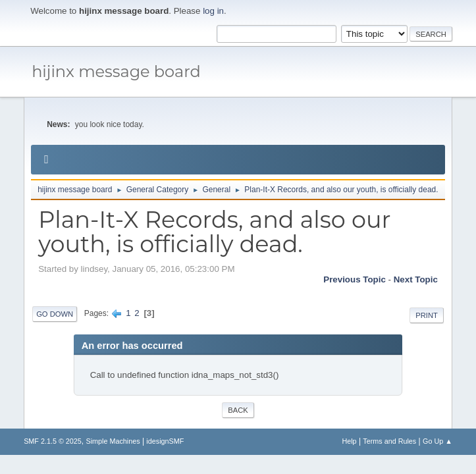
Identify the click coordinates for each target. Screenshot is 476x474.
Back (238, 410)
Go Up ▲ (437, 441)
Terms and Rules (389, 441)
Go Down (55, 314)
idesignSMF (165, 441)
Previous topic (355, 279)
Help (349, 441)
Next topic (416, 279)
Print (427, 315)
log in (213, 11)
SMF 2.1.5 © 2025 (53, 441)
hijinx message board (116, 71)
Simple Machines (113, 441)
